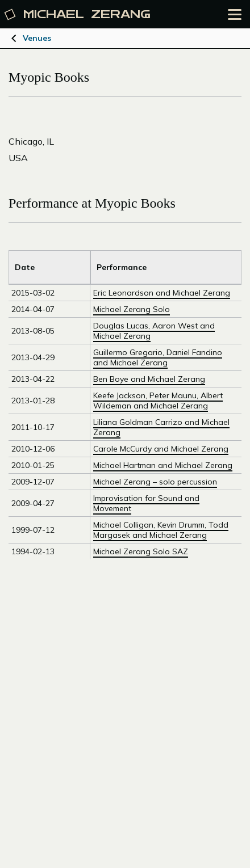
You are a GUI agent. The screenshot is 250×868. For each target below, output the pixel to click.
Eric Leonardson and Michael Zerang (162, 293)
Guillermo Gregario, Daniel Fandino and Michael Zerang (158, 357)
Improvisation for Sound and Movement (146, 503)
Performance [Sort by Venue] (122, 267)
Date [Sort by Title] (25, 267)
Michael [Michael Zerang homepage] (78, 14)
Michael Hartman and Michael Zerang (163, 465)
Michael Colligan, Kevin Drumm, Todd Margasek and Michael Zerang (161, 530)
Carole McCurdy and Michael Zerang (161, 449)
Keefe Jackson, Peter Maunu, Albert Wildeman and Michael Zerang (158, 401)
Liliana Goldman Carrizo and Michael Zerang (161, 427)
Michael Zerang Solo (132, 309)
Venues (37, 38)
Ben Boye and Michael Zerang (149, 379)
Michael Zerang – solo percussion (155, 482)
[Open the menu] (235, 14)
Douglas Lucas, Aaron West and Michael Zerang (154, 331)
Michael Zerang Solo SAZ (141, 551)
